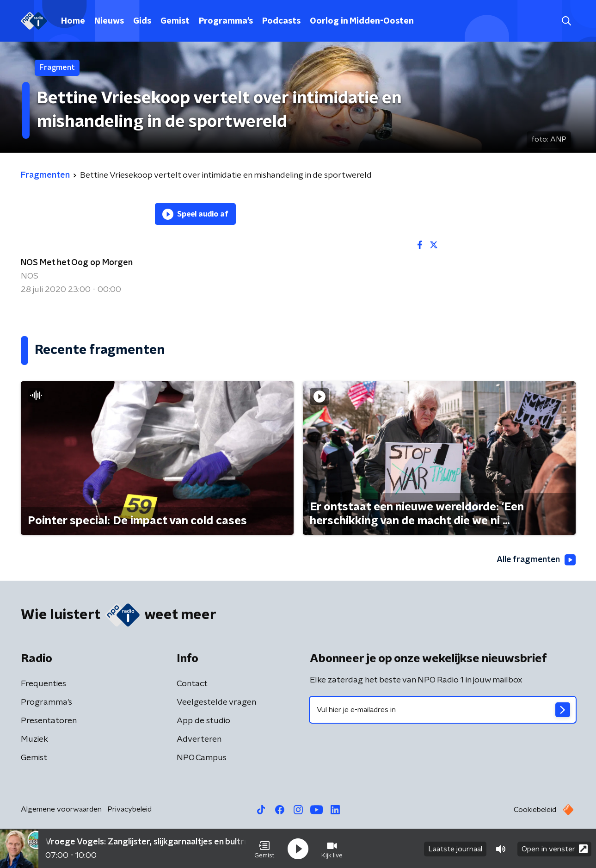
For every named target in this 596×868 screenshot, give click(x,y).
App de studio (203, 721)
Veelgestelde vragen (216, 702)
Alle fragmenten (535, 560)
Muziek (34, 739)
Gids (142, 21)
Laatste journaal (455, 849)
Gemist (175, 21)
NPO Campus (202, 758)
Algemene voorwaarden (61, 809)
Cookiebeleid (535, 810)
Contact (192, 684)
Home (73, 21)
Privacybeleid (129, 809)
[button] (264, 849)
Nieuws (109, 21)
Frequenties (43, 684)
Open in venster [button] (555, 848)
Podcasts (281, 21)
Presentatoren (49, 721)
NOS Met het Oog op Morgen (77, 263)
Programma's (226, 21)
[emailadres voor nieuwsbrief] (443, 710)
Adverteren (199, 739)
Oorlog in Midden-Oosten (362, 21)
